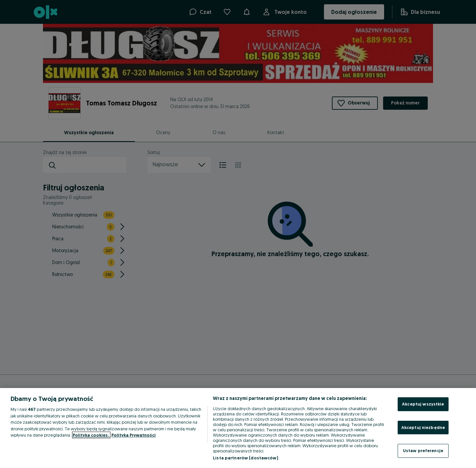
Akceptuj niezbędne (423, 427)
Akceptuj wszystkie (423, 404)
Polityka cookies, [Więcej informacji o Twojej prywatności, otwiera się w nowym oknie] (91, 435)
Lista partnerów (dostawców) (245, 458)
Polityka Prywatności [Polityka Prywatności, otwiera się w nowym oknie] (134, 435)
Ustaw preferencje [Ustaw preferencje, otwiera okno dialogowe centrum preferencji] (423, 450)
